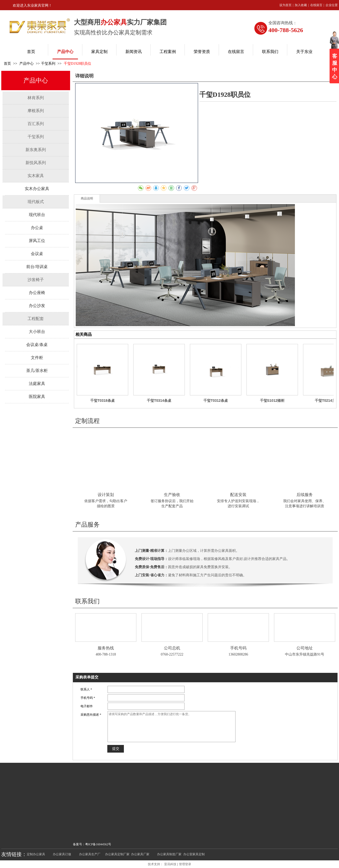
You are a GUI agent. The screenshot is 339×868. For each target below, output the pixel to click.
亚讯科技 (170, 864)
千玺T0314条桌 (159, 400)
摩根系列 (36, 111)
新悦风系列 (36, 163)
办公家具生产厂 (90, 854)
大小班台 (37, 332)
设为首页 (285, 5)
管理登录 (185, 864)
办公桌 (37, 228)
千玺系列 (48, 64)
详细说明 (84, 76)
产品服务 (87, 525)
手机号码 (238, 648)
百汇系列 (36, 124)
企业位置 (332, 5)
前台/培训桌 (37, 267)
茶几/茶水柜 (37, 371)
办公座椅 (37, 293)
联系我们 (87, 601)
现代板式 (36, 202)
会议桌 (37, 254)
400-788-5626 (286, 30)
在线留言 (316, 5)
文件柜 (37, 358)
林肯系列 (36, 98)
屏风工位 (37, 241)
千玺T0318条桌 (102, 400)
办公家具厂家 (140, 854)
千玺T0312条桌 (216, 400)
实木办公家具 (37, 189)
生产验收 (172, 495)
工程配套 (36, 319)
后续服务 (305, 495)
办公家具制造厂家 (169, 854)
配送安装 (238, 495)
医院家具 (37, 397)
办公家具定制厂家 (117, 854)
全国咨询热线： (283, 23)
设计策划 (106, 495)
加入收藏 (301, 5)
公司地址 (305, 648)
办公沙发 (37, 306)
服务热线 (106, 648)
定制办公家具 (36, 854)
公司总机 (172, 648)
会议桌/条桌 (37, 345)
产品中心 (27, 64)
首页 (7, 64)
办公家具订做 (62, 854)
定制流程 (87, 421)
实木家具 (36, 176)
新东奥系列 (36, 150)
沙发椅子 (36, 280)
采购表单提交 (87, 677)
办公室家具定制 (194, 854)
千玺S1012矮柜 (272, 400)
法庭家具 (37, 384)
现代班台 (37, 215)
